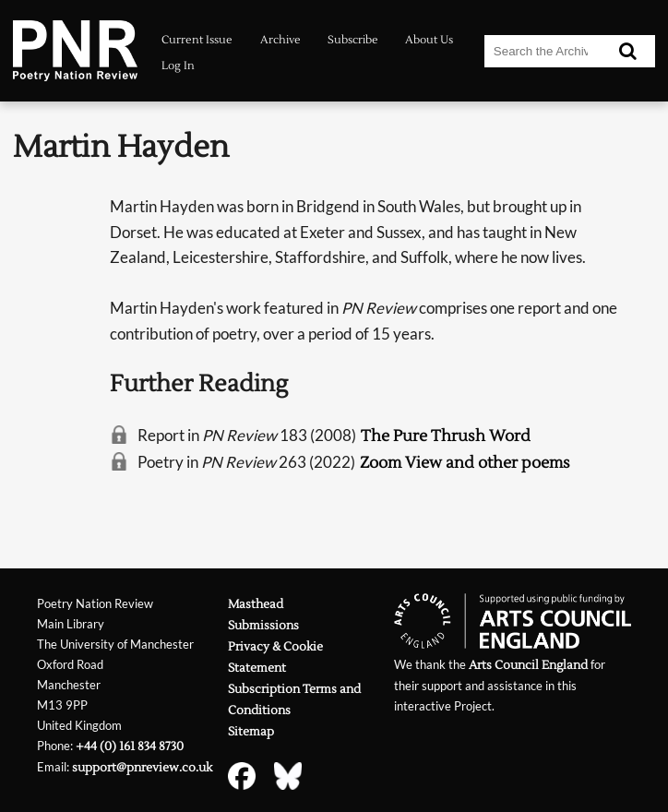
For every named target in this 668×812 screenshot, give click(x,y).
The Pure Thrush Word (446, 436)
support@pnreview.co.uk (142, 767)
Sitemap (251, 731)
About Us (429, 40)
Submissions (263, 625)
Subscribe (353, 40)
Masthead (256, 604)
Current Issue (197, 40)
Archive (280, 40)
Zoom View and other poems (465, 463)
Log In (178, 66)
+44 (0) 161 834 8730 (130, 746)
